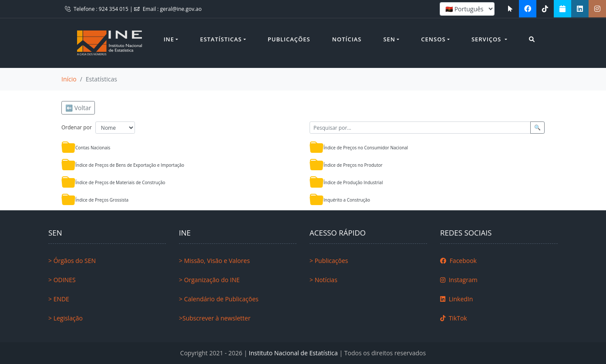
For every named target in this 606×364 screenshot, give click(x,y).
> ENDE (59, 299)
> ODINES (62, 280)
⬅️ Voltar (78, 108)
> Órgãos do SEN (72, 261)
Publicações (289, 39)
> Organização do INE (209, 280)
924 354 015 (114, 9)
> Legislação (66, 318)
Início (69, 79)
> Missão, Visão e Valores (214, 261)
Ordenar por (77, 127)
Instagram (459, 280)
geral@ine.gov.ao (181, 9)
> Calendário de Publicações (219, 299)
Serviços (487, 39)
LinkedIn (456, 299)
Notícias (347, 39)
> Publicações (329, 261)
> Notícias (323, 280)
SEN (389, 39)
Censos (433, 39)
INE (169, 39)
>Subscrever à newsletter (215, 318)
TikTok (454, 318)
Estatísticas (221, 39)
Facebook (458, 261)
